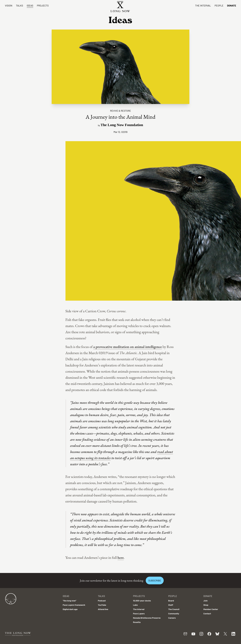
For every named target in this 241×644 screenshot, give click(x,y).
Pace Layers (139, 613)
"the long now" (70, 601)
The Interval (203, 5)
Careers (172, 618)
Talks (20, 5)
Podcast (102, 601)
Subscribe (155, 580)
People (219, 5)
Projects (43, 5)
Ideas (30, 5)
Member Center (211, 609)
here (121, 558)
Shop (206, 605)
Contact (207, 613)
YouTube (102, 605)
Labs (135, 605)
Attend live (103, 609)
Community (174, 613)
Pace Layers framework (74, 605)
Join (205, 601)
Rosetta (137, 622)
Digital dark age (70, 609)
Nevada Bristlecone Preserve (147, 618)
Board (171, 601)
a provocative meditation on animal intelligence (128, 347)
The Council (174, 609)
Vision (9, 5)
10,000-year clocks (142, 601)
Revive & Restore (120, 111)
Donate (232, 5)
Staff (171, 605)
